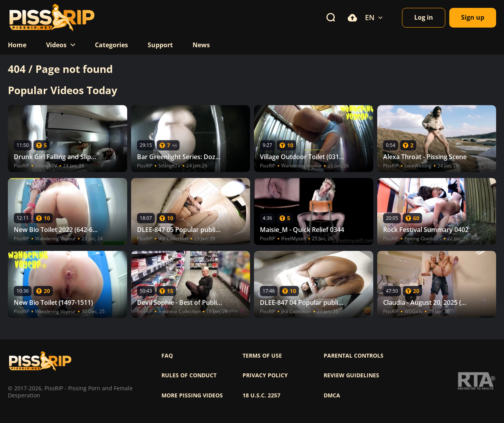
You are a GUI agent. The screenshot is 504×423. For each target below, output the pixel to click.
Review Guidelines (351, 375)
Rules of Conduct (189, 375)
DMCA (332, 395)
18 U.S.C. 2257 (261, 395)
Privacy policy (265, 375)
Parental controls (354, 356)
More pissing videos (192, 395)
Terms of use (262, 356)
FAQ (167, 356)
